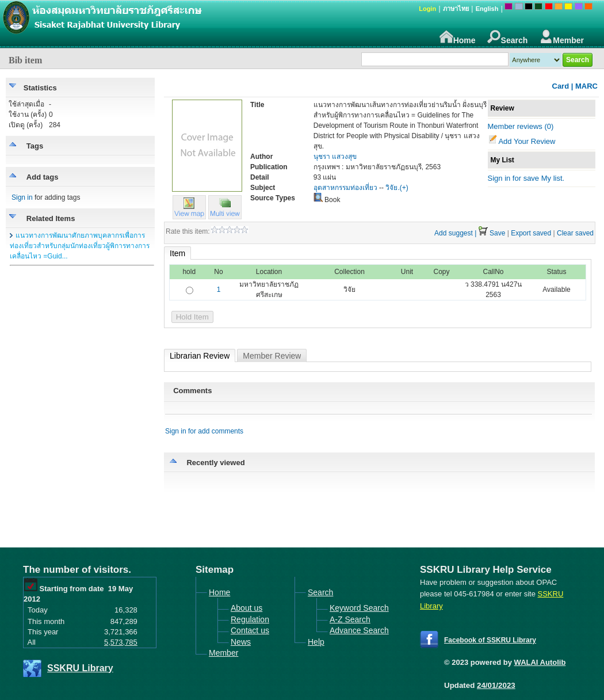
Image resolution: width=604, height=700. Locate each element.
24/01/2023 (496, 685)
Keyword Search (359, 608)
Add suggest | (455, 233)
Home (458, 37)
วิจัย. (392, 188)
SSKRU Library (80, 668)
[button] (225, 216)
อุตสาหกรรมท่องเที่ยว (345, 188)
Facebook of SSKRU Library (490, 640)
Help (316, 642)
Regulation (250, 619)
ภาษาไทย (456, 9)
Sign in (22, 197)
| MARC (584, 86)
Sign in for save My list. (526, 178)
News (241, 642)
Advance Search (359, 630)
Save (497, 233)
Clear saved (575, 233)
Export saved (531, 233)
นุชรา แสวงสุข (335, 157)
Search (508, 37)
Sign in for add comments (204, 431)
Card (561, 86)
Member (561, 37)
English (487, 9)
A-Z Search (350, 619)
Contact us (250, 630)
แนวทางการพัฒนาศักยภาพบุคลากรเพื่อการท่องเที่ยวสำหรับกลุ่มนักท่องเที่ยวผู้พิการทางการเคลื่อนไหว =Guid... (80, 246)
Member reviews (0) (521, 126)
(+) (404, 188)
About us (246, 608)
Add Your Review (527, 141)
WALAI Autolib (540, 662)
